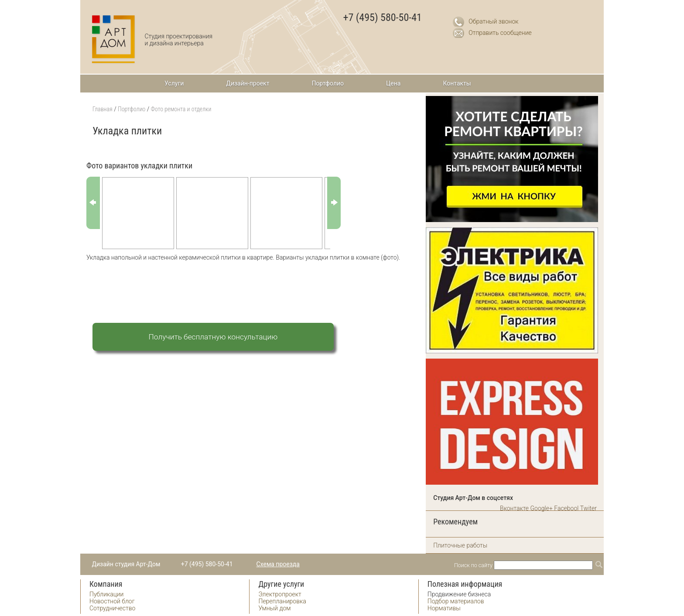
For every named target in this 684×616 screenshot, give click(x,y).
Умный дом (274, 608)
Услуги (174, 83)
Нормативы (444, 608)
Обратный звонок (493, 21)
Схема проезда (278, 564)
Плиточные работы (460, 545)
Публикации (106, 594)
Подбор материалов (456, 601)
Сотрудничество (112, 608)
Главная (103, 109)
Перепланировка (282, 601)
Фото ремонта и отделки (181, 109)
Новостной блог (112, 601)
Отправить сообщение (500, 33)
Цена (393, 83)
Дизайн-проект (248, 83)
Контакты (457, 83)
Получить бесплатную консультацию (213, 337)
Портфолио (328, 83)
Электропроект (280, 594)
